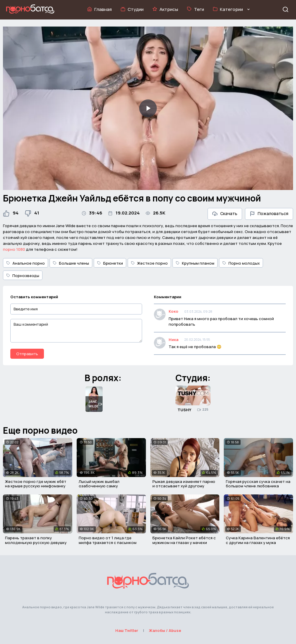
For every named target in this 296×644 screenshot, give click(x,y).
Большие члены (71, 263)
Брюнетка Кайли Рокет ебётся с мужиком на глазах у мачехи (184, 540)
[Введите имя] (76, 309)
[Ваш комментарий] (76, 331)
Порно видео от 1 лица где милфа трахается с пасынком (108, 540)
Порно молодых (241, 263)
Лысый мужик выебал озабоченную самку (99, 484)
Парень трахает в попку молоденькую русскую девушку (36, 540)
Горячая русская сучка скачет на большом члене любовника (258, 484)
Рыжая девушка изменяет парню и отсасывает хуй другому (184, 484)
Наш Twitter (127, 630)
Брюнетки (110, 263)
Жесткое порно (149, 263)
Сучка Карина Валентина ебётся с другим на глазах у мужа (258, 540)
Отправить (27, 354)
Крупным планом (195, 263)
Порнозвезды (23, 276)
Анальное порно (26, 263)
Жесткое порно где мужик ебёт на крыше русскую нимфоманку (36, 484)
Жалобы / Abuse (165, 630)
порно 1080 (14, 249)
